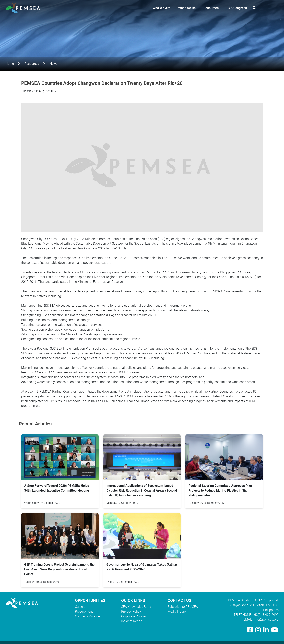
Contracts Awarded (88, 616)
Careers (80, 607)
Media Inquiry (177, 612)
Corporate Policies (134, 616)
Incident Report (132, 621)
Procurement (84, 612)
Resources (211, 8)
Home (10, 64)
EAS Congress (237, 8)
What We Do (187, 8)
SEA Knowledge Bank (136, 607)
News (54, 64)
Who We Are (161, 8)
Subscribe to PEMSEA (183, 607)
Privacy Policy (131, 612)
